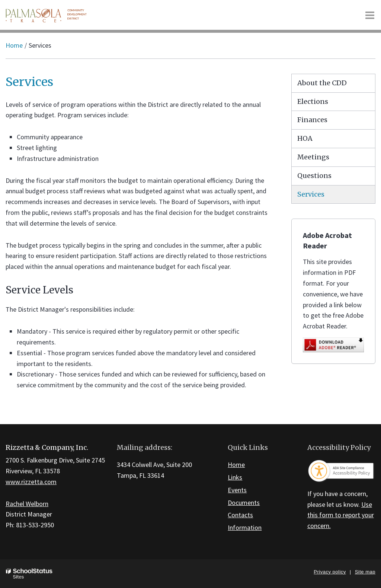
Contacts (240, 515)
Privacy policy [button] (330, 572)
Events (237, 490)
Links (235, 477)
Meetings (313, 157)
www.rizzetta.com (31, 482)
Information (245, 527)
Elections (313, 101)
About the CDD (322, 83)
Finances (312, 120)
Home (14, 45)
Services (311, 194)
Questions (314, 176)
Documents (244, 503)
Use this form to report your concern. (341, 515)
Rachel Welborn (27, 504)
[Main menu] (370, 15)
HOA (305, 138)
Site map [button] (365, 572)
